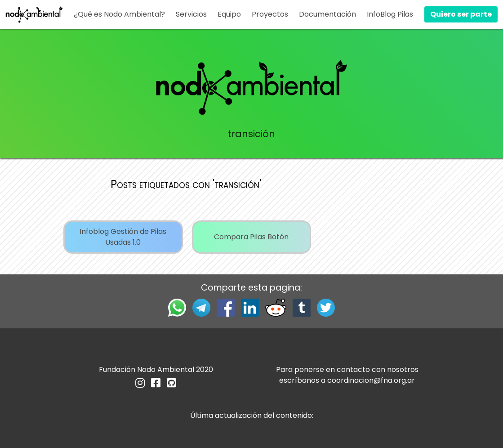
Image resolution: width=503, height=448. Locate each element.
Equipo (229, 14)
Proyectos (270, 14)
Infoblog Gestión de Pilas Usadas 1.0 (123, 237)
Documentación (327, 14)
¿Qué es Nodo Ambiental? (119, 14)
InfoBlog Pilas (390, 14)
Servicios (191, 14)
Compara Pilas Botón (251, 237)
